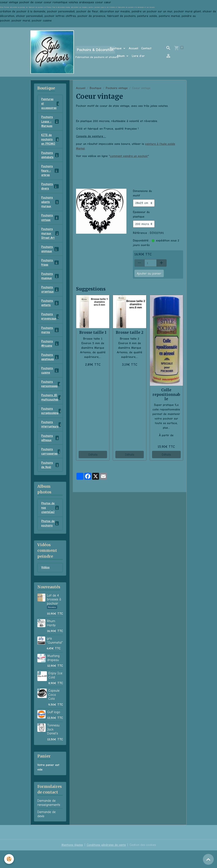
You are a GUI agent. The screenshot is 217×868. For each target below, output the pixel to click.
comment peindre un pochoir (129, 156)
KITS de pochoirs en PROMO (50, 141)
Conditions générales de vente (106, 862)
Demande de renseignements (49, 820)
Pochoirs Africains (50, 356)
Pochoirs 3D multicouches (51, 412)
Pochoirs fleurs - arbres (51, 173)
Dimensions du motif (142, 193)
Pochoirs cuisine (50, 384)
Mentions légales (71, 862)
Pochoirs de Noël (50, 481)
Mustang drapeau (53, 675)
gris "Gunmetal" (55, 658)
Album (121, 56)
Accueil (133, 48)
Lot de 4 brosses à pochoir (54, 617)
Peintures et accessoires (51, 104)
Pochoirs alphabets (50, 157)
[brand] (65, 52)
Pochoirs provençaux (51, 328)
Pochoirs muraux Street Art (50, 240)
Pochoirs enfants (50, 314)
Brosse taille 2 (130, 332)
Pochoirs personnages (52, 398)
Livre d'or (138, 56)
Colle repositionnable (166, 394)
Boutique (116, 48)
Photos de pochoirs (50, 541)
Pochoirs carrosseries (51, 467)
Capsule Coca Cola (54, 712)
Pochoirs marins (50, 342)
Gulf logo (54, 730)
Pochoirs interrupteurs (51, 439)
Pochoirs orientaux (50, 300)
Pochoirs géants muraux (50, 206)
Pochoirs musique (50, 286)
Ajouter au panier (149, 273)
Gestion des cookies (144, 862)
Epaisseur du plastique (141, 214)
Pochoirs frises (50, 273)
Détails (93, 455)
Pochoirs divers (50, 189)
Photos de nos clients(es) (50, 524)
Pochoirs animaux (50, 259)
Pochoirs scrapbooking (51, 425)
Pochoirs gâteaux (50, 453)
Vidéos (46, 585)
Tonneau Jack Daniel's (53, 747)
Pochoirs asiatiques (50, 370)
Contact (146, 48)
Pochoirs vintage (117, 88)
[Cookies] (9, 859)
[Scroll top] (208, 859)
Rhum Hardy (51, 641)
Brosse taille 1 (93, 332)
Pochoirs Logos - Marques (51, 122)
